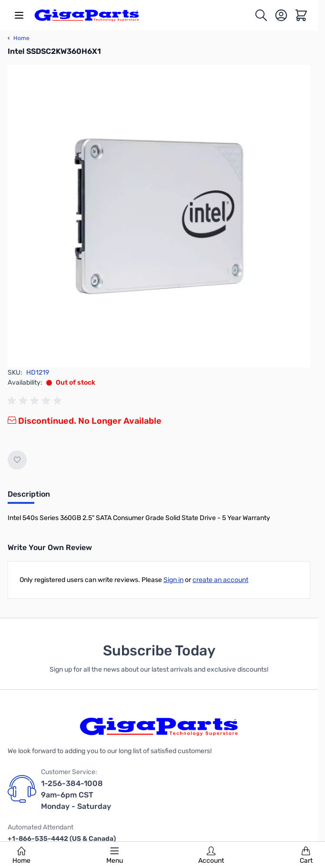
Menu (115, 856)
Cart (306, 856)
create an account (220, 580)
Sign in (173, 580)
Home (21, 856)
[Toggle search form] (261, 15)
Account (211, 856)
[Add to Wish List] (17, 460)
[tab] (29, 497)
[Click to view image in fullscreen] (159, 216)
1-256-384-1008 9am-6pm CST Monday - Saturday (76, 795)
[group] (36, 401)
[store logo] (87, 15)
